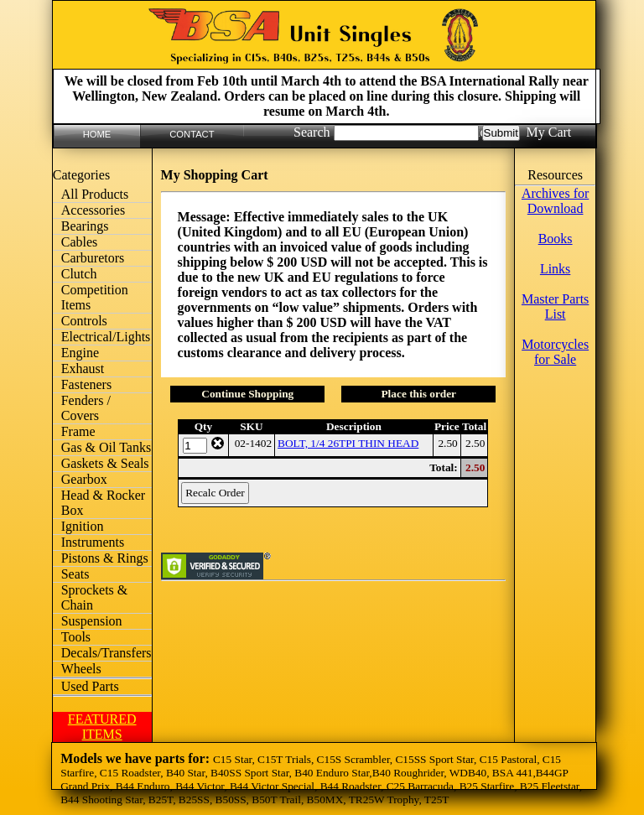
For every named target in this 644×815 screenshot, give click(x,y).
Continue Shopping (247, 394)
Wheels (81, 669)
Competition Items (95, 297)
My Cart (548, 132)
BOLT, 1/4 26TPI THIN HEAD (348, 443)
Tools (76, 637)
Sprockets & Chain (95, 597)
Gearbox (84, 479)
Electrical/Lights (106, 337)
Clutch (79, 274)
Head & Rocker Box (103, 503)
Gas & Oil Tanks (106, 447)
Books (556, 239)
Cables (80, 242)
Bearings (85, 226)
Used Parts (90, 686)
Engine (80, 353)
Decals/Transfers (106, 653)
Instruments (93, 542)
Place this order (418, 394)
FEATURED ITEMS (102, 727)
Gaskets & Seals (105, 463)
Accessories (93, 210)
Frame (78, 431)
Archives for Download (555, 201)
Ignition (83, 526)
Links (555, 269)
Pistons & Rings (105, 558)
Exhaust (83, 369)
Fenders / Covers (86, 408)
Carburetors (93, 258)
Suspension (92, 621)
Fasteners (86, 384)
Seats (75, 574)
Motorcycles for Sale (555, 352)
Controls (84, 321)
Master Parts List (555, 306)
